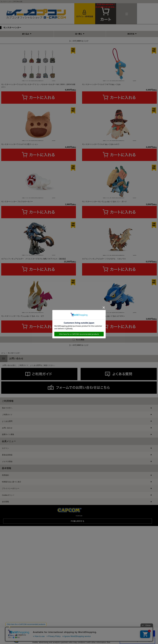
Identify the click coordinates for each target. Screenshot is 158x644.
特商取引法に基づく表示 (11, 553)
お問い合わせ (7, 499)
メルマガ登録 (7, 533)
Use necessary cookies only (137, 625)
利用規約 (5, 547)
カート (106, 6)
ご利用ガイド (7, 486)
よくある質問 (7, 493)
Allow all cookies (137, 617)
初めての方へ (7, 479)
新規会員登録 (7, 526)
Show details (130, 639)
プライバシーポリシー (11, 560)
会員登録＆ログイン (85, 14)
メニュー (127, 14)
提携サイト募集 (8, 506)
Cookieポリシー (8, 567)
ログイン (5, 520)
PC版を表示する (78, 593)
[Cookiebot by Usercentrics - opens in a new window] (16, 639)
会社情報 (5, 573)
